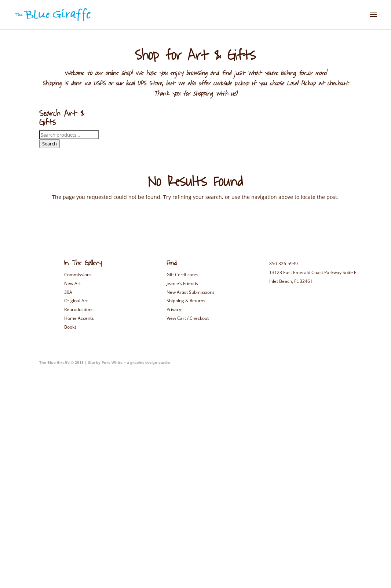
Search (50, 144)
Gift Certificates (182, 275)
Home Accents (79, 318)
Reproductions (79, 309)
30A (68, 292)
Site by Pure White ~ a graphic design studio (128, 362)
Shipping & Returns (186, 301)
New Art (72, 283)
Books (70, 327)
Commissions (78, 275)
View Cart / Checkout (188, 318)
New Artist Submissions (191, 292)
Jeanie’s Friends (182, 283)
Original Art (76, 301)
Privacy (174, 309)
